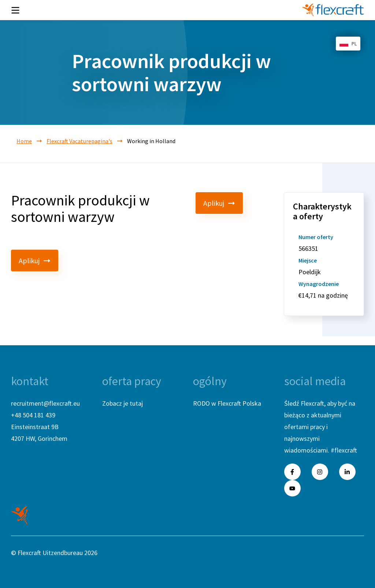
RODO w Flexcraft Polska (227, 403)
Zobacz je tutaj (122, 403)
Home (24, 141)
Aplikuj (219, 203)
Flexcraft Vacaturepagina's (79, 141)
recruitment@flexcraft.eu (45, 403)
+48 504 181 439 (33, 415)
